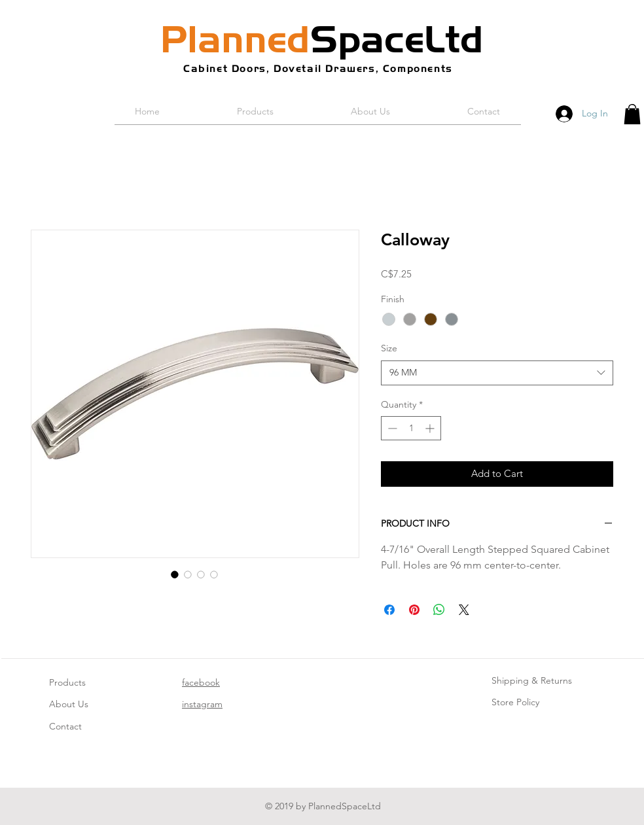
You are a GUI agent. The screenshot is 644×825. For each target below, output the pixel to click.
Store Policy (515, 702)
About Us (69, 704)
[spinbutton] (411, 428)
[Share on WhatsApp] (439, 610)
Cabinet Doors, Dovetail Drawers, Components (318, 68)
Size (389, 348)
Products (67, 682)
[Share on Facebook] (389, 610)
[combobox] (497, 373)
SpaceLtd (322, 39)
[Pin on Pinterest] (414, 610)
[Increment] (431, 428)
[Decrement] (391, 428)
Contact (65, 726)
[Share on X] (464, 610)
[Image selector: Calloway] (175, 574)
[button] (632, 114)
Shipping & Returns (532, 680)
